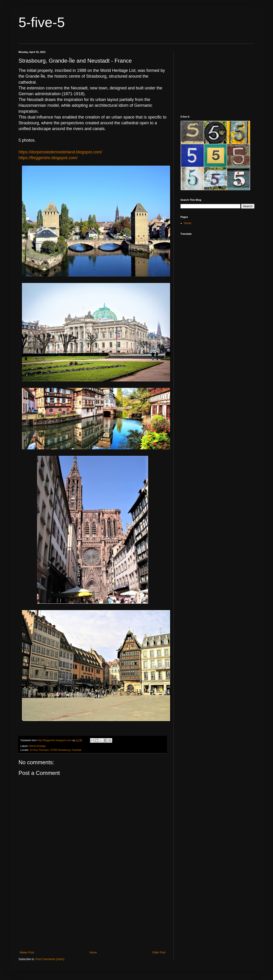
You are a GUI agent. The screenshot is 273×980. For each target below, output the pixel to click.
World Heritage (37, 746)
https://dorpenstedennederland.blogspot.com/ (60, 152)
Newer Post (27, 953)
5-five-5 (42, 22)
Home (93, 953)
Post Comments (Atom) (50, 959)
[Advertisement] (93, 913)
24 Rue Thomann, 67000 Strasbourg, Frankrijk (56, 750)
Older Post (159, 953)
